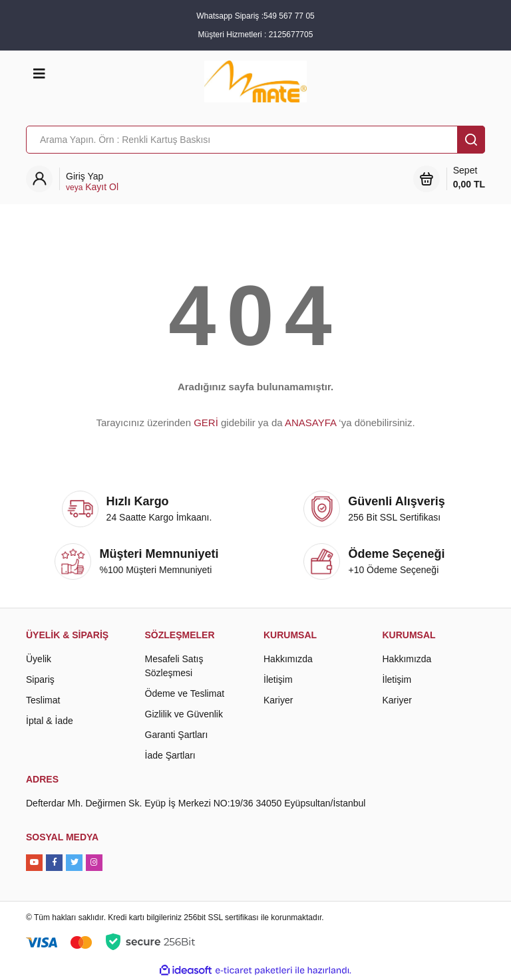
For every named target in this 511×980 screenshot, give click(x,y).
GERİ (206, 423)
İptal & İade (50, 721)
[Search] (255, 140)
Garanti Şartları (177, 735)
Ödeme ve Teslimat (185, 693)
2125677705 (291, 35)
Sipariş (40, 679)
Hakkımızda (288, 659)
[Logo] (255, 80)
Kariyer (278, 700)
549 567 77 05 (289, 16)
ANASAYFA (310, 423)
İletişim (278, 679)
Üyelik (39, 659)
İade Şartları (170, 755)
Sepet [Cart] (469, 178)
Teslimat (43, 700)
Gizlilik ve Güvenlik (184, 714)
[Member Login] (92, 182)
